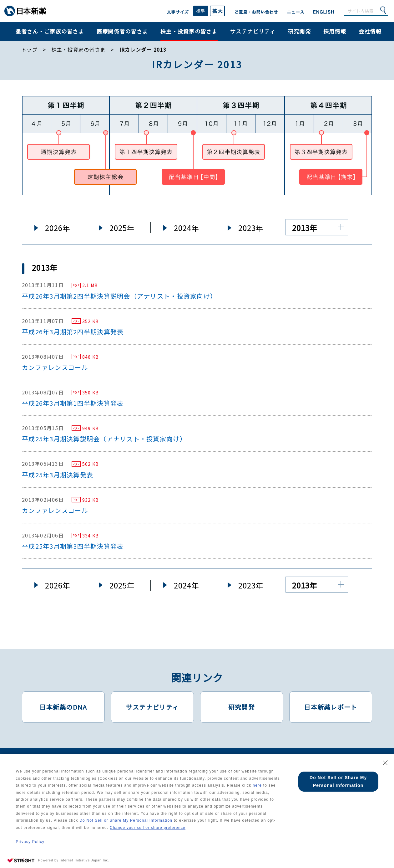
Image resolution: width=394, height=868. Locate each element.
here (31, 792)
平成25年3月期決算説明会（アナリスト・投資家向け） (104, 439)
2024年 (187, 228)
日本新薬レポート (331, 707)
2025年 (122, 228)
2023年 (251, 228)
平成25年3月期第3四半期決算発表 (73, 546)
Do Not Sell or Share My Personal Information (156, 820)
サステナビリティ (253, 31)
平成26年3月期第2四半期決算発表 (73, 332)
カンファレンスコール (55, 367)
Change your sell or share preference (182, 827)
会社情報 (370, 31)
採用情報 (335, 31)
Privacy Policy (30, 841)
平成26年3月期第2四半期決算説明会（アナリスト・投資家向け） (119, 296)
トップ (29, 49)
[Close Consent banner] (385, 762)
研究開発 (299, 31)
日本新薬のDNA (63, 707)
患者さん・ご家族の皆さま (50, 31)
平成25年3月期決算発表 (58, 475)
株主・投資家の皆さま (189, 31)
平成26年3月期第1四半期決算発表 (73, 403)
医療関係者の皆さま (122, 31)
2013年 (305, 228)
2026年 (58, 228)
